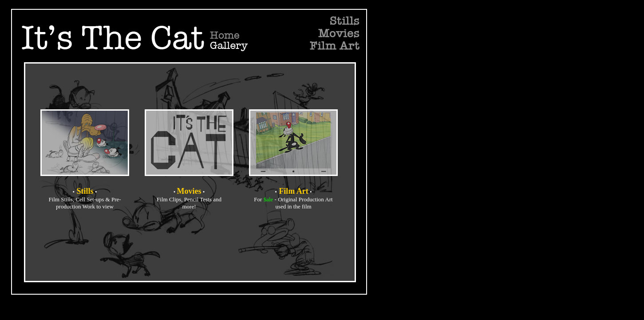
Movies (189, 191)
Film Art (293, 191)
